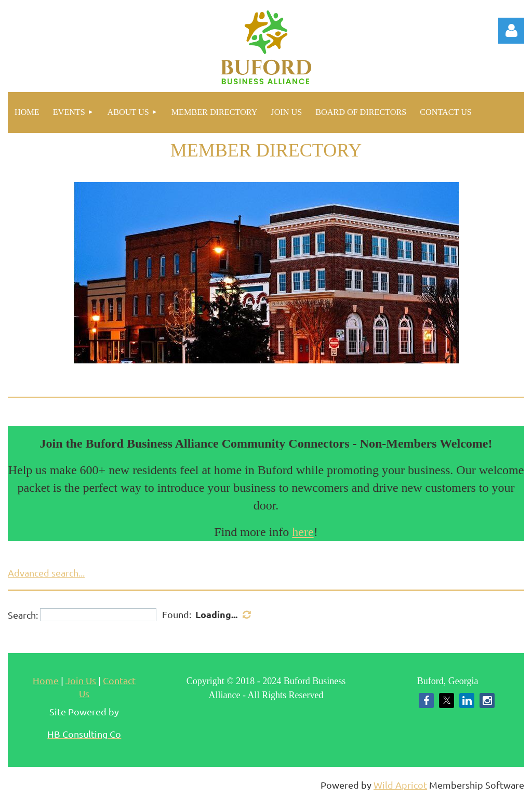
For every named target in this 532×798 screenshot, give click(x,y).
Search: (23, 615)
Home (46, 680)
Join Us (81, 680)
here (303, 532)
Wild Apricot (400, 785)
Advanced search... (46, 573)
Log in (511, 31)
